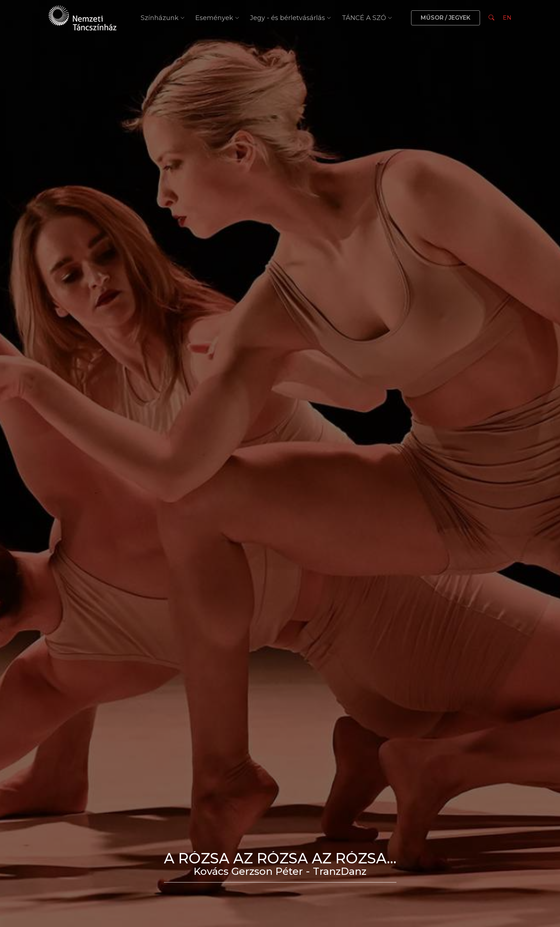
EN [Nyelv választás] (507, 18)
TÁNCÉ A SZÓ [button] (367, 18)
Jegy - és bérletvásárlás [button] (291, 18)
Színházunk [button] (163, 18)
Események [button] (217, 18)
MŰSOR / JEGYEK (446, 18)
